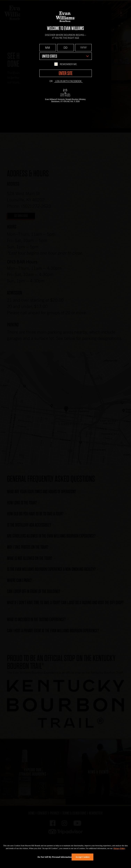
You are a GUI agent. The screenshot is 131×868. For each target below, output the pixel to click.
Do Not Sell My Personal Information (55, 857)
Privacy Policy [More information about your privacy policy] (120, 848)
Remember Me (65, 64)
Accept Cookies (83, 857)
